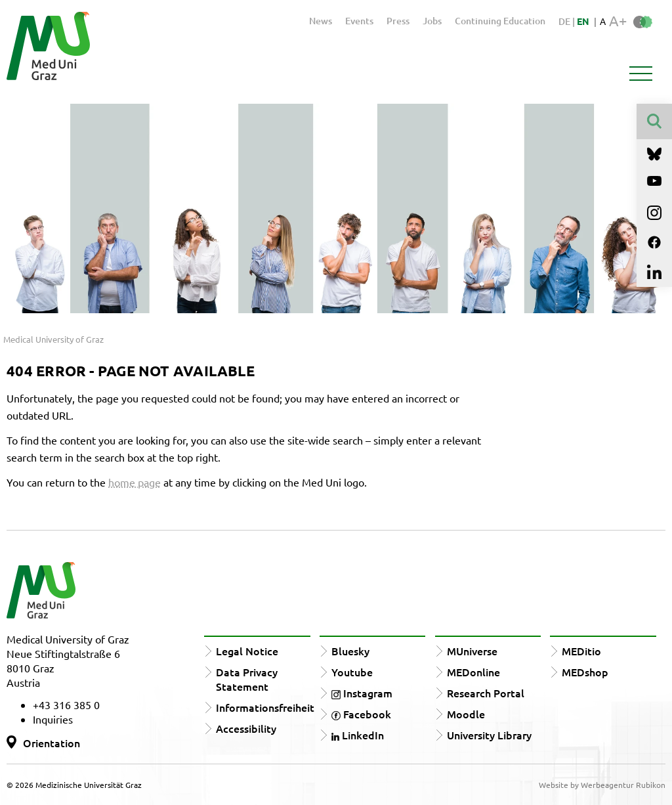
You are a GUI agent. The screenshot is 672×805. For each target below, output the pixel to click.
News (321, 21)
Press (398, 21)
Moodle (466, 714)
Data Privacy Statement (247, 679)
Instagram (362, 693)
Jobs (432, 21)
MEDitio (581, 651)
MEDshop (585, 672)
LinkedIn (358, 735)
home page (135, 482)
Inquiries (53, 719)
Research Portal (486, 693)
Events (359, 21)
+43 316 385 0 (66, 705)
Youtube (352, 672)
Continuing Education (500, 21)
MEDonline (473, 672)
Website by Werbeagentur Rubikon (602, 785)
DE (565, 21)
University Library (489, 735)
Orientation (52, 743)
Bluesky (350, 651)
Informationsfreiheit (265, 707)
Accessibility (246, 728)
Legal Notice (247, 651)
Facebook (361, 714)
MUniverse (472, 651)
